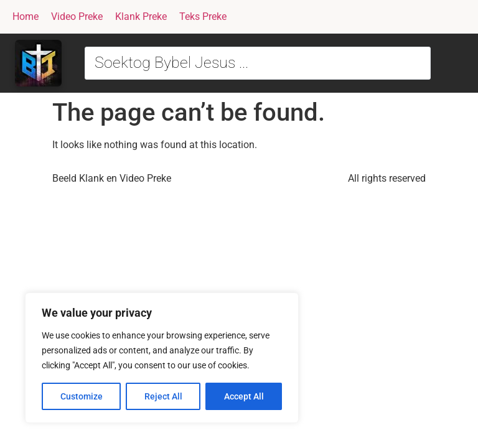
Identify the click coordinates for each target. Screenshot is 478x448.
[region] (162, 358)
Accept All (244, 396)
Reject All (163, 396)
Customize (82, 396)
